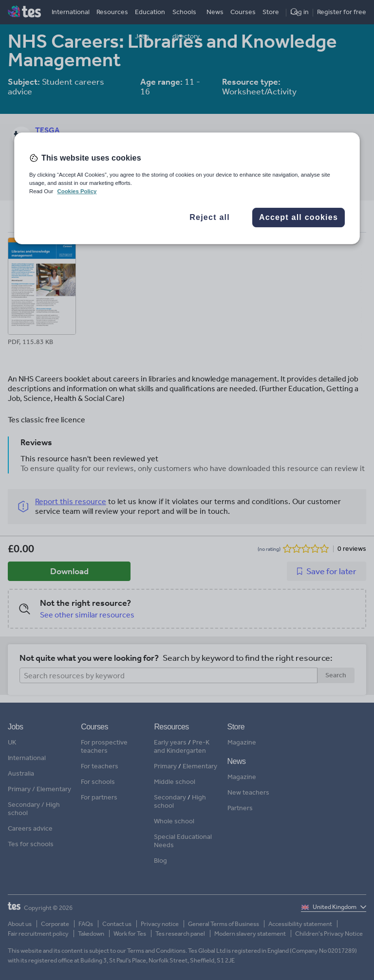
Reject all (210, 217)
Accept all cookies (299, 217)
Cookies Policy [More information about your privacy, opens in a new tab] (77, 191)
